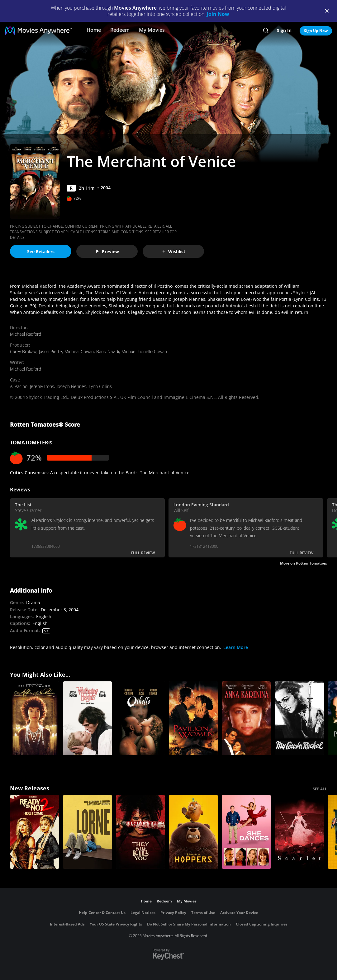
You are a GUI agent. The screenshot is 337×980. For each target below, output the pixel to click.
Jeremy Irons (42, 386)
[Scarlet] (299, 832)
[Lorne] (88, 832)
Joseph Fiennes (71, 386)
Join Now (218, 14)
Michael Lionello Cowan (144, 351)
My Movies (152, 30)
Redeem (120, 30)
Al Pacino (19, 386)
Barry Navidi (108, 351)
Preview (107, 251)
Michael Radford (26, 334)
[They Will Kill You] (140, 832)
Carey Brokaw (23, 351)
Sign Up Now (316, 31)
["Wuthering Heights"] (88, 718)
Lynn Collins (100, 386)
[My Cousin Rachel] (299, 718)
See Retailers (41, 251)
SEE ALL (320, 789)
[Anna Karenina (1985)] (246, 718)
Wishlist (173, 251)
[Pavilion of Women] (193, 718)
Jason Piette (50, 351)
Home (94, 30)
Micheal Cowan (79, 351)
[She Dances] (246, 832)
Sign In (284, 30)
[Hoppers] (193, 832)
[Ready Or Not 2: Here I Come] (35, 832)
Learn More (236, 647)
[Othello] (140, 718)
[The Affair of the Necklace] (35, 718)
